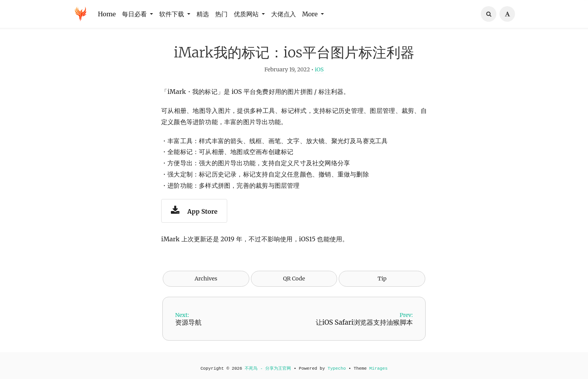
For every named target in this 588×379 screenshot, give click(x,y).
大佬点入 (284, 14)
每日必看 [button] (135, 14)
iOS (319, 74)
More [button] (311, 14)
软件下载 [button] (172, 14)
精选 (203, 14)
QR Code (294, 283)
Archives (206, 283)
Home (107, 14)
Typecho (337, 369)
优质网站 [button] (247, 14)
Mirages (378, 369)
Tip (382, 283)
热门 (221, 14)
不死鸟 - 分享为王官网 (268, 369)
